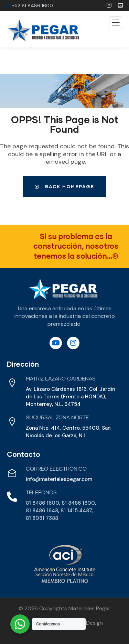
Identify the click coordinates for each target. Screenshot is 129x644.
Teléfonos (41, 493)
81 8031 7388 (42, 518)
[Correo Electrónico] (12, 473)
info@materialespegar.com (59, 479)
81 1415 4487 (76, 511)
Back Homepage (64, 186)
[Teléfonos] (12, 497)
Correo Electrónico (56, 469)
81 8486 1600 (42, 503)
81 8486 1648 (42, 511)
